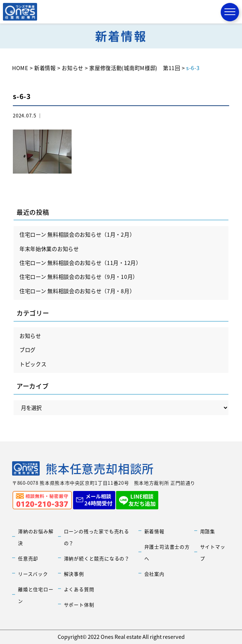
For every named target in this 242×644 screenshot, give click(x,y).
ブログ (28, 350)
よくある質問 (79, 589)
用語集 (208, 531)
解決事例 (74, 574)
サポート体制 (79, 605)
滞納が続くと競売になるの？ (97, 558)
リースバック (33, 574)
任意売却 (28, 558)
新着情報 (154, 531)
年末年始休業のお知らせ (49, 249)
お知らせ (30, 336)
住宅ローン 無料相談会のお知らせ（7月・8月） (77, 291)
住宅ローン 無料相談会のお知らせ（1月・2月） (77, 234)
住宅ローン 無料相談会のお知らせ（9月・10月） (79, 277)
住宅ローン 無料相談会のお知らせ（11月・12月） (80, 263)
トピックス (33, 364)
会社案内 (154, 574)
